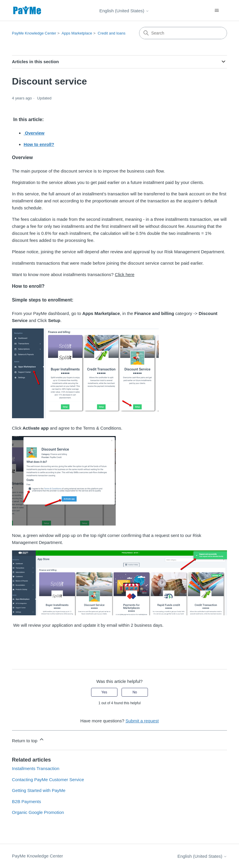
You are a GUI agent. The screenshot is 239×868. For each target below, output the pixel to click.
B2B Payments (27, 801)
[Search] (183, 33)
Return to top (28, 740)
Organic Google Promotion (38, 812)
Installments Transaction (36, 768)
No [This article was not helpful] (135, 692)
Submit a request (142, 721)
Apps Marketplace (77, 33)
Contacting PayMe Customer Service (48, 780)
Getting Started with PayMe (39, 790)
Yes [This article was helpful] (104, 692)
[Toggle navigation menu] (217, 11)
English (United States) (124, 11)
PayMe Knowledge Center (34, 33)
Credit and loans (112, 33)
